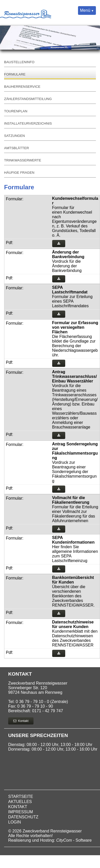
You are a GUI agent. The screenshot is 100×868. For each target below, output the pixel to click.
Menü (85, 10)
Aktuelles (20, 802)
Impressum (21, 812)
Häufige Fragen (19, 173)
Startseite (21, 796)
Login (15, 822)
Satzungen (14, 136)
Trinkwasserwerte (23, 160)
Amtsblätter (16, 148)
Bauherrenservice (22, 87)
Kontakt (21, 721)
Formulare (15, 74)
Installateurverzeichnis (28, 123)
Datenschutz (23, 817)
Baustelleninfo (19, 62)
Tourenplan (16, 111)
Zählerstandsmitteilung (28, 99)
